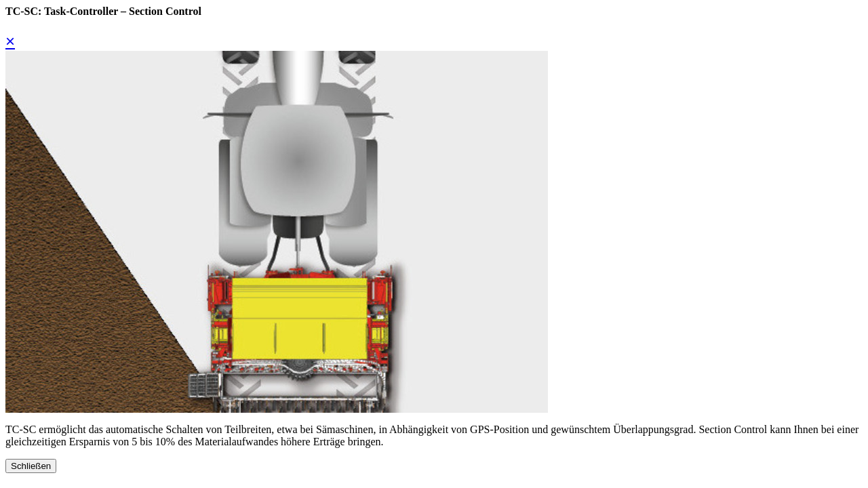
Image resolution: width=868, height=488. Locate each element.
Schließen (31, 466)
